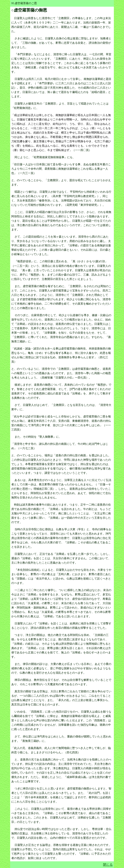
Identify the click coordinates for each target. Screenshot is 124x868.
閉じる (108, 865)
